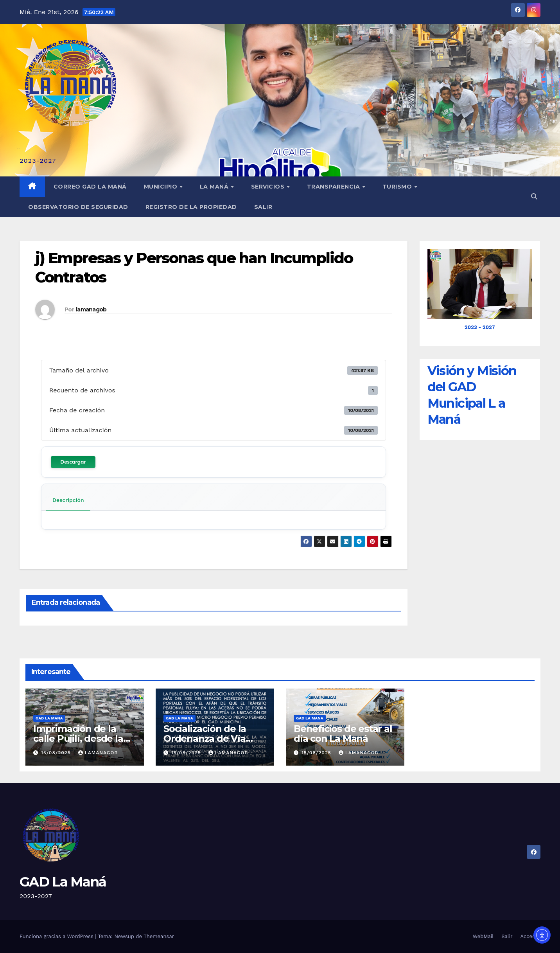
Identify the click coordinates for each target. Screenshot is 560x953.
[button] (534, 197)
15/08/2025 (57, 753)
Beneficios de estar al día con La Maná (343, 734)
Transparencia (334, 187)
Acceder (530, 936)
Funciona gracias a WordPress (57, 936)
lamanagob (91, 309)
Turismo (398, 187)
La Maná (215, 187)
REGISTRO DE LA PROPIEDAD (191, 207)
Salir (263, 207)
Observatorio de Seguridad (78, 207)
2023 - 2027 (480, 327)
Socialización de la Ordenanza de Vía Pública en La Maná (208, 738)
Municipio (162, 187)
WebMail (483, 936)
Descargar (73, 462)
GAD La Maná (63, 882)
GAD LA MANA (49, 718)
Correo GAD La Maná (90, 187)
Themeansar (159, 936)
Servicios (269, 187)
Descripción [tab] (68, 500)
